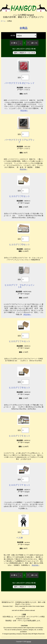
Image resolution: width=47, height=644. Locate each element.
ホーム (30, 2)
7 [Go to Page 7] (28, 43)
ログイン (39, 2)
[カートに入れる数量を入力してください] (25, 77)
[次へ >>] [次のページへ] (34, 43)
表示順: (13, 36)
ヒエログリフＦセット (20, 485)
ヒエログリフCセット (20, 196)
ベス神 (19, 538)
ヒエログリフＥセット (20, 436)
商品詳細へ (24, 110)
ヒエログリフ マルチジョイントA (20, 286)
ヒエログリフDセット (20, 244)
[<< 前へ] (14, 43)
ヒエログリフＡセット (20, 341)
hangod (29, 642)
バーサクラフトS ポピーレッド (19, 83)
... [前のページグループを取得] (20, 43)
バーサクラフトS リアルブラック (19, 141)
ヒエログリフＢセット (20, 388)
